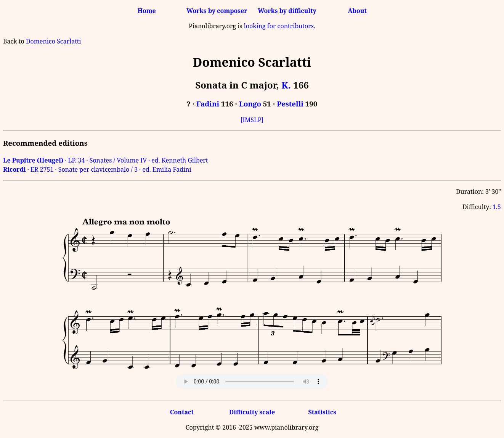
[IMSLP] (252, 120)
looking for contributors (279, 26)
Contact (182, 412)
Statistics (322, 412)
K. (286, 85)
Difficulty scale (252, 412)
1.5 (497, 207)
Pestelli (290, 104)
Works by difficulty (287, 11)
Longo (250, 104)
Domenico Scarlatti (54, 41)
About (357, 11)
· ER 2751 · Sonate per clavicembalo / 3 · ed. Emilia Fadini (97, 169)
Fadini (208, 104)
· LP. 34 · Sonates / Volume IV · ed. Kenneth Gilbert (106, 160)
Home (147, 11)
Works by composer (217, 11)
